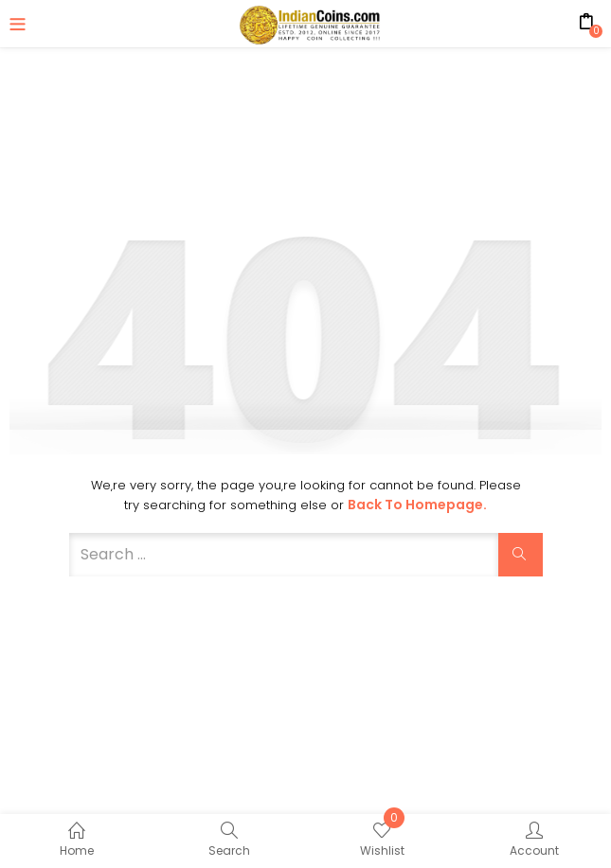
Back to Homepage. (417, 505)
